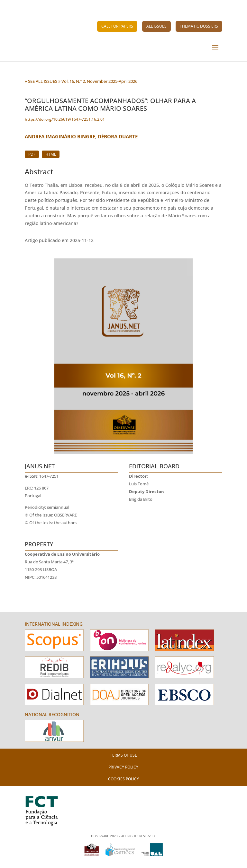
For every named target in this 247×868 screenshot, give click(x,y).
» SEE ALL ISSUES (41, 81)
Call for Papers (117, 26)
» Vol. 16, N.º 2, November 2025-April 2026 (98, 81)
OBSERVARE (65, 515)
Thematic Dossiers (199, 26)
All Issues (156, 26)
